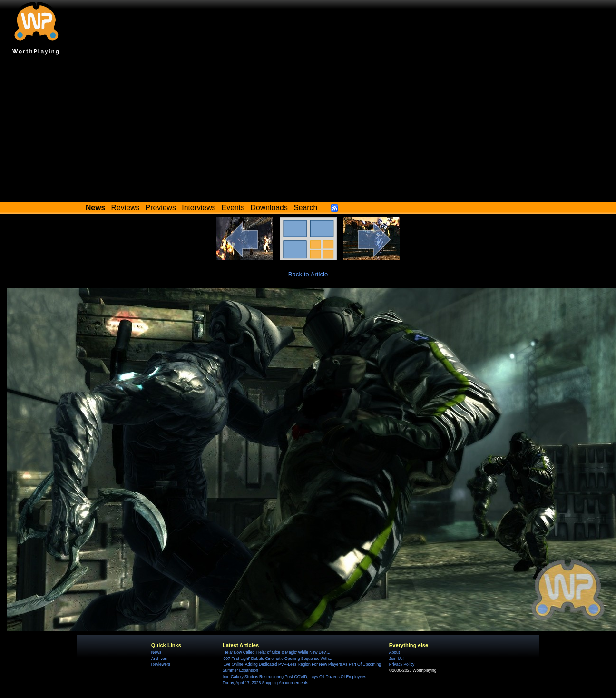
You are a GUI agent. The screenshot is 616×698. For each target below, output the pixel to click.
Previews (161, 208)
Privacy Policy (402, 664)
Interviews (199, 208)
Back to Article (308, 274)
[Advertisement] (308, 131)
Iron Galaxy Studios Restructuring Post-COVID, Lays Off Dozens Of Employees (294, 677)
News (156, 652)
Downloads (269, 208)
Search (305, 208)
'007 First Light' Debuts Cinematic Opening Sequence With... (277, 659)
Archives (159, 659)
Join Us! (396, 659)
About (394, 652)
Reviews (126, 208)
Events (233, 208)
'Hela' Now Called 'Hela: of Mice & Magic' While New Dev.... (276, 652)
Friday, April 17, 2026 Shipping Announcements (265, 683)
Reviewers (161, 664)
